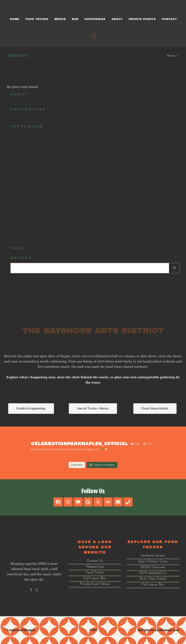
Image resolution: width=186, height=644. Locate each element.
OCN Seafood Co (153, 573)
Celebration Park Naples (22, 630)
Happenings (95, 567)
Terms (93, 630)
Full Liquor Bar (95, 578)
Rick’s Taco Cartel (153, 579)
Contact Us (95, 561)
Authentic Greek (153, 556)
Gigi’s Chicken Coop (153, 561)
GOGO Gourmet (153, 567)
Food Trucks (95, 572)
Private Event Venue (95, 584)
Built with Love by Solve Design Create (158, 630)
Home (171, 56)
